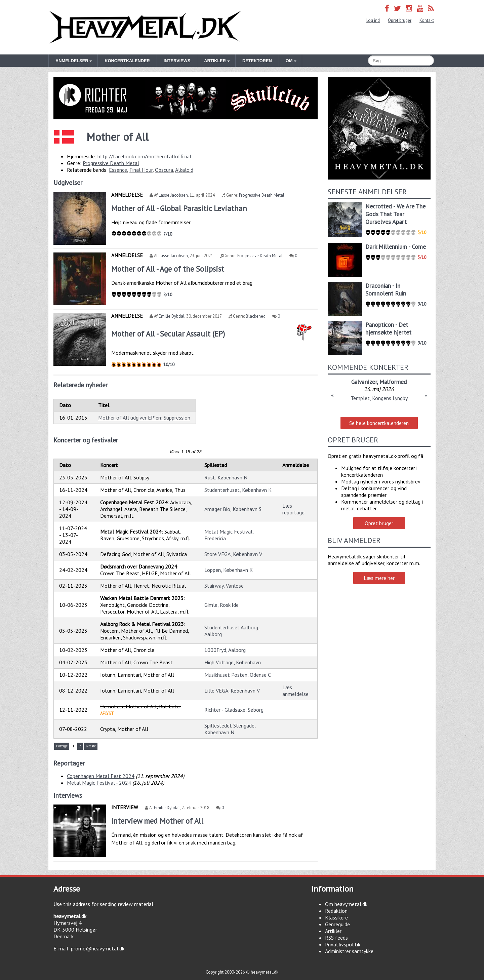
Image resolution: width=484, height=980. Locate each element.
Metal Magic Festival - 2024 (99, 783)
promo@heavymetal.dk (98, 948)
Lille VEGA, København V (232, 691)
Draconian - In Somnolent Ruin (386, 289)
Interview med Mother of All (157, 821)
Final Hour (141, 170)
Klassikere (336, 917)
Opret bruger (400, 20)
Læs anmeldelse (295, 691)
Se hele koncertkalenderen (379, 423)
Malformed (393, 382)
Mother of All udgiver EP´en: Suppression (144, 418)
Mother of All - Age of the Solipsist (168, 269)
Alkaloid (184, 170)
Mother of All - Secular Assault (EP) (168, 334)
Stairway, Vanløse (224, 586)
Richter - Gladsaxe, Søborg (234, 710)
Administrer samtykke (349, 951)
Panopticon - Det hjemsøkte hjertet (388, 328)
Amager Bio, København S (233, 509)
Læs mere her (379, 578)
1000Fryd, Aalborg (225, 650)
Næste (91, 746)
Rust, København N (226, 477)
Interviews (177, 61)
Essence (118, 170)
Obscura (164, 170)
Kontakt (427, 20)
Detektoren (257, 61)
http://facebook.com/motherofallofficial (144, 156)
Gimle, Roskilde (221, 605)
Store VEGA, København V (233, 554)
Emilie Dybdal (172, 316)
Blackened (256, 316)
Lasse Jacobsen (173, 195)
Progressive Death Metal (111, 163)
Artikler (333, 931)
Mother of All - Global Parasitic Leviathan (179, 208)
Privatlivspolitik (343, 944)
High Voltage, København (233, 662)
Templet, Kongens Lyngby (379, 398)
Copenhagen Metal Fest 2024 (101, 776)
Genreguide (337, 924)
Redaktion (336, 911)
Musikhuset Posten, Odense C (238, 675)
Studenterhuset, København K (238, 490)
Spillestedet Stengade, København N (230, 729)
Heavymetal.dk (145, 27)
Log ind (373, 20)
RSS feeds (336, 938)
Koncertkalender (127, 61)
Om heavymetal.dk (346, 904)
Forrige (62, 746)
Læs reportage (293, 509)
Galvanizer (364, 382)
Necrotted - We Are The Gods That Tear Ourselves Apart (395, 214)
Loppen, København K (229, 570)
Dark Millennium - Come (396, 247)
